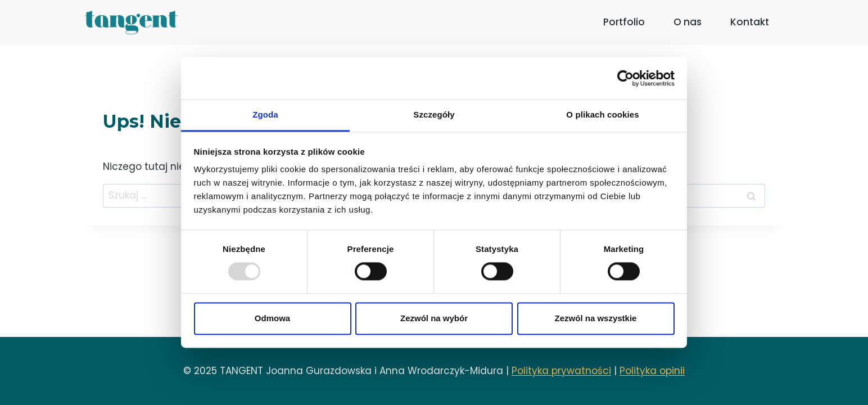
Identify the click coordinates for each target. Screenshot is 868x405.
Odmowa (272, 318)
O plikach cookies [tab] (602, 114)
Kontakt (750, 22)
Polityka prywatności (561, 371)
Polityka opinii (652, 371)
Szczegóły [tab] (434, 114)
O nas (688, 22)
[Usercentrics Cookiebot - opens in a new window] (625, 78)
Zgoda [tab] (265, 114)
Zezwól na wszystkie (596, 318)
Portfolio (624, 22)
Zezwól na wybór (434, 318)
